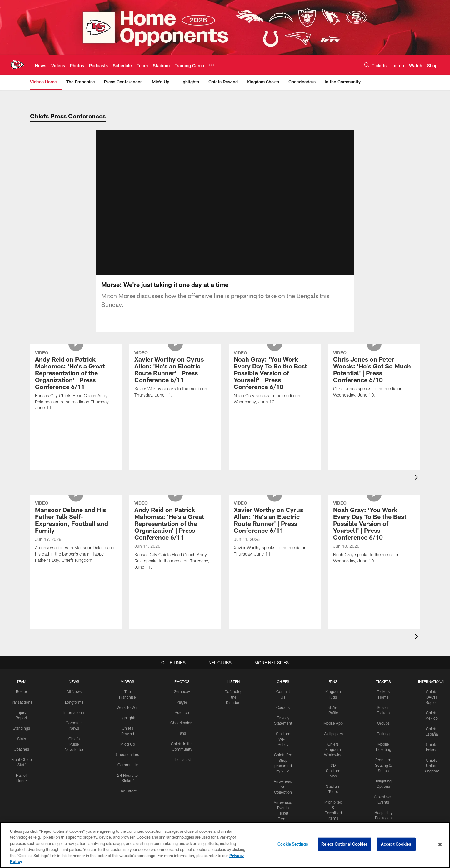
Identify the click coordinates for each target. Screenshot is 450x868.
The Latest (129, 797)
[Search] (367, 65)
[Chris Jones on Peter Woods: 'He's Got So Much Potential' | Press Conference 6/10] (374, 408)
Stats (24, 745)
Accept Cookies (396, 844)
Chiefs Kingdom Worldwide (331, 761)
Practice (182, 720)
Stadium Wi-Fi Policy (282, 746)
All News (76, 699)
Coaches (24, 756)
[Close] (440, 845)
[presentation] (417, 485)
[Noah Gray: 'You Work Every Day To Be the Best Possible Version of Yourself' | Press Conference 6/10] (275, 412)
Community (129, 771)
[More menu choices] (212, 65)
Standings (24, 735)
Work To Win (129, 715)
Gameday (182, 699)
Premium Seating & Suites (381, 771)
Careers (282, 715)
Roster (24, 699)
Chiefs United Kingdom (429, 772)
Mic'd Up (129, 751)
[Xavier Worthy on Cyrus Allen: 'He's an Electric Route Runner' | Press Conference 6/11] (175, 408)
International (76, 720)
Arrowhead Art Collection (282, 792)
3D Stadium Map (331, 782)
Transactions (24, 709)
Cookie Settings (293, 844)
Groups (381, 730)
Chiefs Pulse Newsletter (76, 751)
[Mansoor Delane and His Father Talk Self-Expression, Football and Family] (76, 566)
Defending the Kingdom (233, 704)
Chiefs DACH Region (429, 704)
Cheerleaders (129, 761)
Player (182, 709)
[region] (225, 845)
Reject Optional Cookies (345, 844)
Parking (381, 740)
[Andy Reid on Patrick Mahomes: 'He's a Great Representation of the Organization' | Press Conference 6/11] (76, 415)
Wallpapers (331, 746)
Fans (182, 740)
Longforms (76, 709)
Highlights (129, 725)
